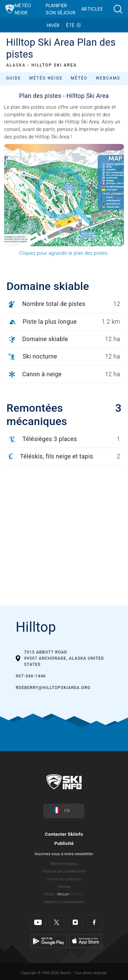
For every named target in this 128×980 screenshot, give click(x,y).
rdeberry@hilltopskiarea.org (53, 688)
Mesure (63, 894)
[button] (118, 9)
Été (70, 25)
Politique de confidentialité (64, 871)
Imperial (77, 894)
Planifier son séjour (61, 9)
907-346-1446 (31, 676)
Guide (14, 78)
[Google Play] (49, 941)
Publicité (64, 843)
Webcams (108, 78)
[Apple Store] (86, 941)
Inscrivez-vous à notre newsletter (64, 854)
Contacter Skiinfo (64, 834)
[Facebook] (94, 923)
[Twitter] (57, 923)
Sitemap (64, 887)
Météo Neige (23, 9)
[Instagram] (76, 923)
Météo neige (46, 78)
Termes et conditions (64, 879)
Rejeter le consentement (64, 902)
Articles (92, 9)
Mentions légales (64, 864)
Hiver (53, 25)
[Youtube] (38, 923)
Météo (79, 78)
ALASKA (16, 65)
